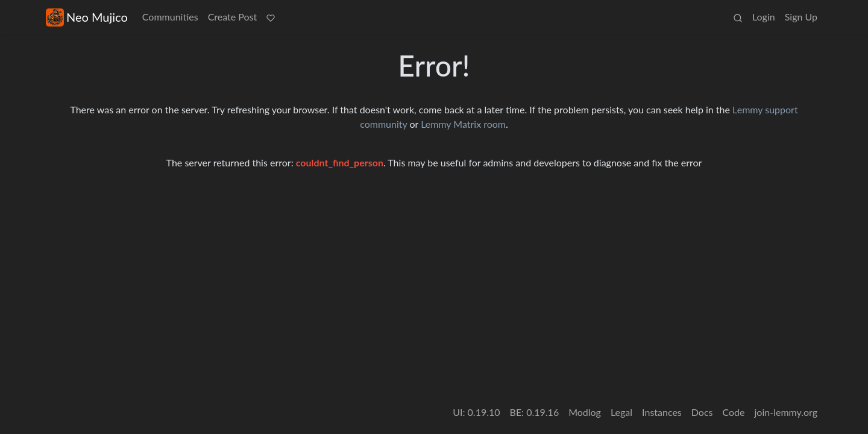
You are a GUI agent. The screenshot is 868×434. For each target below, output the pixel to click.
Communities (170, 17)
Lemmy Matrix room (463, 124)
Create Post (233, 17)
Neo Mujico (87, 17)
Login (764, 17)
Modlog (585, 412)
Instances (662, 412)
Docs (702, 412)
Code (734, 412)
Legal (621, 412)
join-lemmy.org (786, 412)
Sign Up (801, 17)
